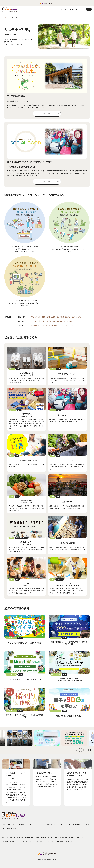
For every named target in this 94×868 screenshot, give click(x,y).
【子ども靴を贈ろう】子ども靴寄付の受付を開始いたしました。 (51, 321)
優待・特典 (76, 824)
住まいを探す (23, 824)
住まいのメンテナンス (37, 824)
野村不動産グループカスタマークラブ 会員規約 (54, 838)
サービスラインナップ (9, 824)
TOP (6, 17)
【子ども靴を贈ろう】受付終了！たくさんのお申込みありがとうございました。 (56, 317)
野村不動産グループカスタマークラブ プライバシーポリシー (18, 841)
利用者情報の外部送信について (64, 841)
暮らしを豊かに (52, 824)
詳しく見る (47, 114)
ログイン (65, 9)
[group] (20, 738)
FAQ (83, 9)
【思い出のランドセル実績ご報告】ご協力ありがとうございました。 (52, 325)
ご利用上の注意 (19, 838)
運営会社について (7, 838)
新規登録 (75, 9)
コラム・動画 (87, 824)
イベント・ (9, 828)
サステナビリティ (65, 824)
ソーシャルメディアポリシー (45, 841)
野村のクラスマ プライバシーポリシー (80, 838)
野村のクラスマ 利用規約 (32, 838)
